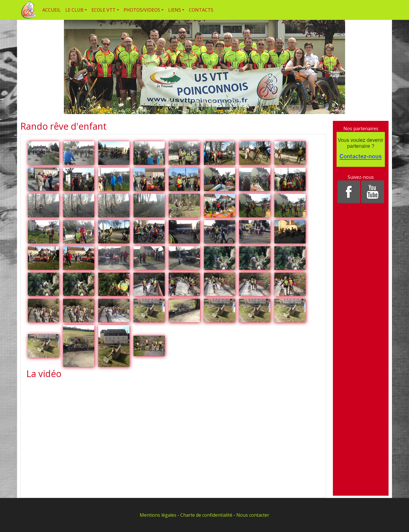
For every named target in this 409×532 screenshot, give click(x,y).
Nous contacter (253, 515)
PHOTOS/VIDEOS (142, 10)
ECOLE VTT (104, 10)
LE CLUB (74, 10)
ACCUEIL (52, 10)
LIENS (175, 10)
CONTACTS (201, 10)
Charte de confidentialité (206, 515)
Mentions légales (158, 515)
